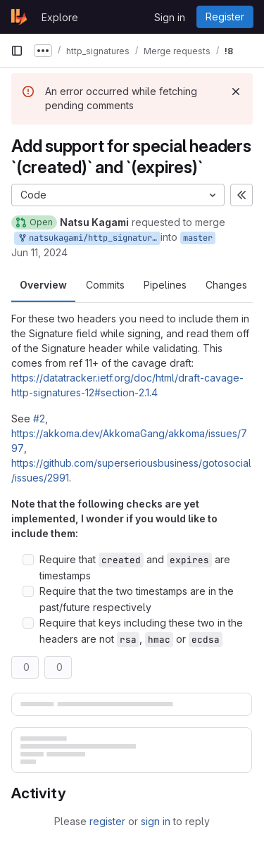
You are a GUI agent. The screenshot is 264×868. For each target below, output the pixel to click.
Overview (43, 285)
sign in (156, 821)
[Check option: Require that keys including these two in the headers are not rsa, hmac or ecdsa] (28, 623)
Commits (105, 285)
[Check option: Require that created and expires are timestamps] (28, 560)
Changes (226, 285)
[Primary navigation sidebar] (17, 51)
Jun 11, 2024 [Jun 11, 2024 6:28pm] (39, 252)
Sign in (170, 17)
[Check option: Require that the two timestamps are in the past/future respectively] (28, 591)
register (107, 821)
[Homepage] (19, 17)
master (198, 238)
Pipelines (165, 285)
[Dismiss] (236, 92)
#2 (39, 419)
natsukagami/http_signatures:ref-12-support (89, 238)
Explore (60, 17)
